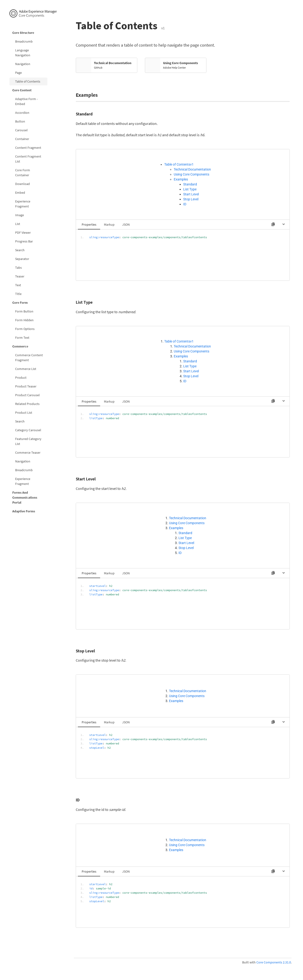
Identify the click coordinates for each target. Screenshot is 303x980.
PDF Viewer (23, 233)
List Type (190, 189)
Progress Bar (24, 241)
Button (20, 121)
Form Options (25, 329)
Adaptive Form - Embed (26, 101)
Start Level (191, 194)
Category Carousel (28, 430)
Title (18, 294)
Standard (190, 184)
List (18, 224)
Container (22, 139)
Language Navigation (23, 53)
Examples (181, 179)
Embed (20, 193)
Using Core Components (192, 174)
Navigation (23, 64)
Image (20, 215)
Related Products (27, 404)
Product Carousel (27, 395)
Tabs (18, 268)
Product (21, 378)
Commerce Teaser (28, 453)
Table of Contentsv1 (179, 164)
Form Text (22, 338)
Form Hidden (24, 320)
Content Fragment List (28, 159)
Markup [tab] (109, 224)
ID (185, 204)
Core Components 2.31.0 (274, 962)
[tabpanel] (183, 255)
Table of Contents (28, 81)
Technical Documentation (192, 169)
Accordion (22, 113)
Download (22, 184)
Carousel (21, 130)
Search (20, 250)
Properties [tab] (89, 224)
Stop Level (191, 199)
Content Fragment (28, 148)
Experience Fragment (23, 204)
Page (18, 73)
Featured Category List (28, 441)
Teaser (20, 276)
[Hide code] (284, 224)
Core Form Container (23, 173)
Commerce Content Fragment (29, 358)
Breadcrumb (24, 41)
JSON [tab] (126, 224)
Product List (24, 413)
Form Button (24, 311)
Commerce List (26, 369)
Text (18, 285)
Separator (22, 259)
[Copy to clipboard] (273, 224)
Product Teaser (26, 386)
